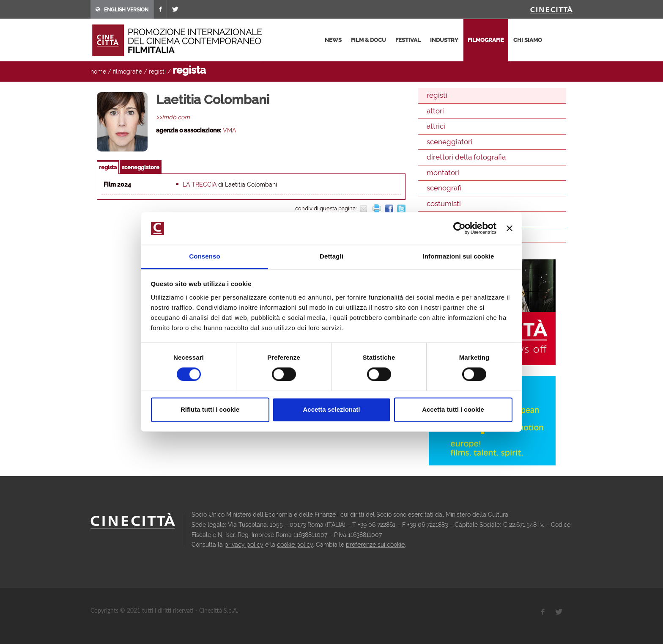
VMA (229, 130)
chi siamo (528, 40)
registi (157, 72)
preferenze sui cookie (375, 545)
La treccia (200, 184)
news (333, 40)
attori (435, 111)
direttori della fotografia (466, 157)
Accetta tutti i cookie (453, 409)
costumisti (444, 204)
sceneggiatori (449, 142)
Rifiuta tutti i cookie (210, 409)
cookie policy (295, 545)
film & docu (368, 40)
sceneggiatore (141, 167)
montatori (443, 173)
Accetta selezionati (331, 409)
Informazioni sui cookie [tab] (459, 256)
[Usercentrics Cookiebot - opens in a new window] (459, 228)
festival (408, 40)
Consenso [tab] (204, 256)
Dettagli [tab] (331, 256)
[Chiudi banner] (510, 228)
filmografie (486, 40)
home (98, 72)
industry (444, 40)
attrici (436, 126)
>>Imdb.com (173, 117)
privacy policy (244, 545)
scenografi (444, 188)
